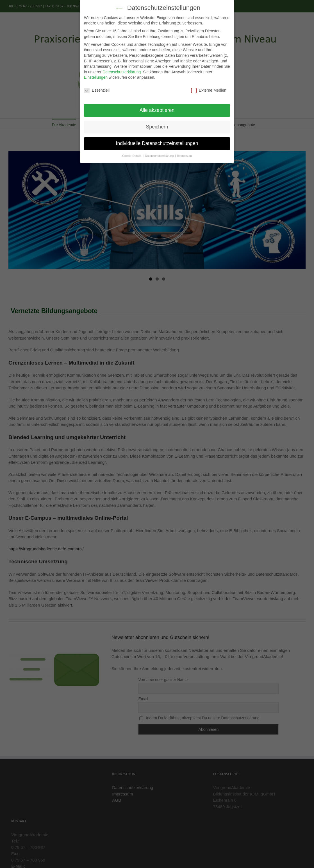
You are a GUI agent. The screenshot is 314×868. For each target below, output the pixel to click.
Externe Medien (209, 90)
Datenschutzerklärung (122, 71)
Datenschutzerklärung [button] (160, 155)
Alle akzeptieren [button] (157, 109)
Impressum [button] (185, 155)
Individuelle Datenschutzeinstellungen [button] (157, 143)
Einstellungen (96, 76)
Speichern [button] (157, 126)
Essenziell (97, 90)
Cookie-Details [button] (132, 155)
